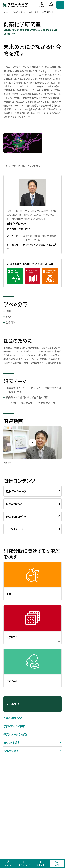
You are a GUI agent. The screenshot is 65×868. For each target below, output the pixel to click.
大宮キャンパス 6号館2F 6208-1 (39, 245)
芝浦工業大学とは (19, 12)
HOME (6, 12)
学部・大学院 (33, 12)
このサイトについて (28, 839)
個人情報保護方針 (47, 839)
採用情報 (14, 839)
